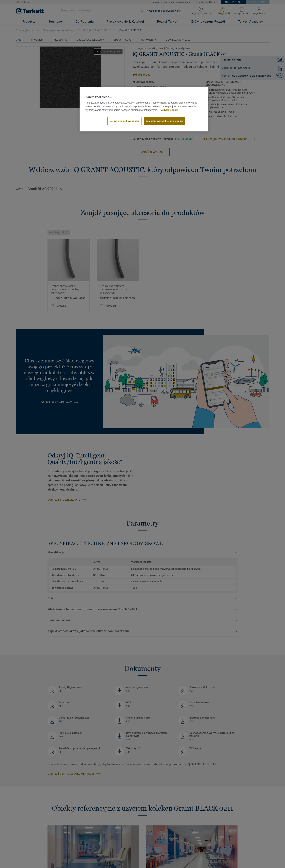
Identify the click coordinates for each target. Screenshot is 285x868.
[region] (144, 109)
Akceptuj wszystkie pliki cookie (165, 121)
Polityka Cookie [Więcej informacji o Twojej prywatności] (169, 110)
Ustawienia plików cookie (125, 121)
